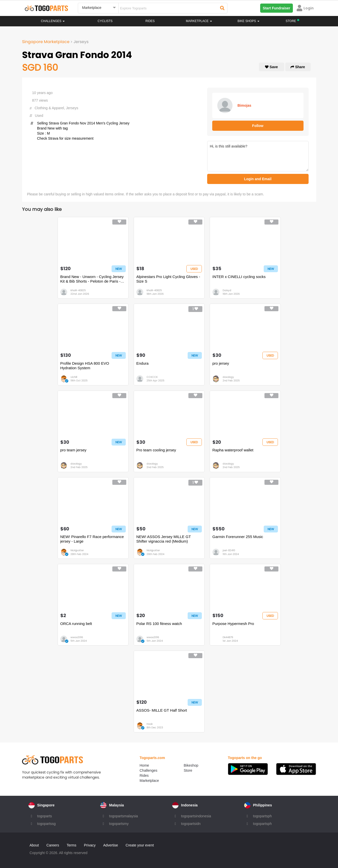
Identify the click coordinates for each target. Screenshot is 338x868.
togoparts (45, 816)
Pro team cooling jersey (156, 450)
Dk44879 (228, 637)
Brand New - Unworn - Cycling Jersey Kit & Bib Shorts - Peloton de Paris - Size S (92, 279)
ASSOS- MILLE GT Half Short (162, 710)
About (34, 845)
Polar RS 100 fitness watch (159, 624)
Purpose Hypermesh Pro (233, 624)
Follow (258, 126)
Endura (143, 363)
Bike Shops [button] (248, 21)
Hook (150, 724)
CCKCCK (152, 377)
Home (144, 765)
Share (298, 67)
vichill (74, 377)
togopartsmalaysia (123, 816)
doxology (228, 377)
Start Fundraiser (276, 8)
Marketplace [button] (199, 21)
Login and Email (258, 179)
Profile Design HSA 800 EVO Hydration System (85, 366)
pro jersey (221, 363)
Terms (72, 845)
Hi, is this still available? (258, 156)
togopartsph (262, 816)
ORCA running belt (76, 624)
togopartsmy (119, 824)
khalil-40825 (78, 290)
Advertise (111, 845)
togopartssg (47, 824)
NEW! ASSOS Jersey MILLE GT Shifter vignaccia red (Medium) (164, 539)
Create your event (140, 845)
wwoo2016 (77, 637)
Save (271, 67)
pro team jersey (73, 450)
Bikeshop (191, 765)
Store (188, 770)
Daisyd (227, 290)
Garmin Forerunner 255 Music (238, 537)
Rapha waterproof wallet (233, 450)
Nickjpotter (77, 550)
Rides (150, 21)
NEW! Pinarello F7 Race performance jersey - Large (92, 539)
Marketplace (149, 781)
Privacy (90, 845)
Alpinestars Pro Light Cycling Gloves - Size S (168, 279)
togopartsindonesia (196, 816)
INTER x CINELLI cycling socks (239, 277)
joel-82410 (229, 550)
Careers (53, 845)
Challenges (53, 21)
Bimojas (244, 105)
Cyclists (105, 21)
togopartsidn (191, 824)
